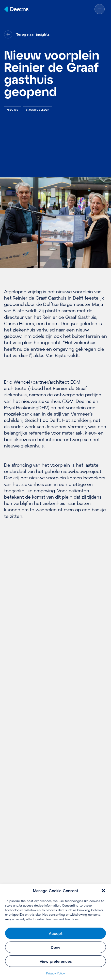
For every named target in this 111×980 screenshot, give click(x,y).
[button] (103, 891)
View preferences (56, 961)
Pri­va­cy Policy (55, 973)
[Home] (16, 9)
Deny (55, 947)
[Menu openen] (102, 9)
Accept (56, 933)
